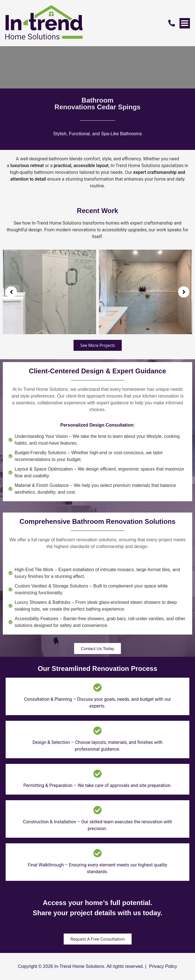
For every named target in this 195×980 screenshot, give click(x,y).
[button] (11, 292)
